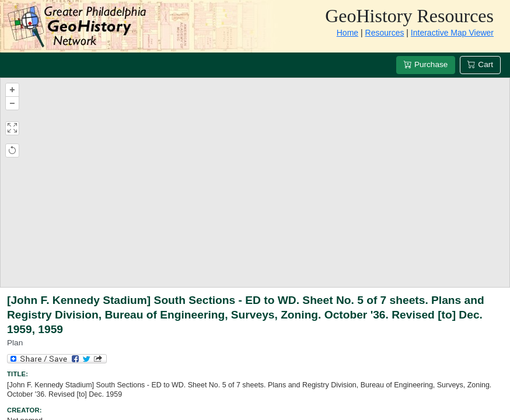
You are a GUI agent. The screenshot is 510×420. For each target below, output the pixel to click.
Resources (385, 33)
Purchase (426, 64)
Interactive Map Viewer (452, 33)
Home (347, 33)
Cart (480, 64)
